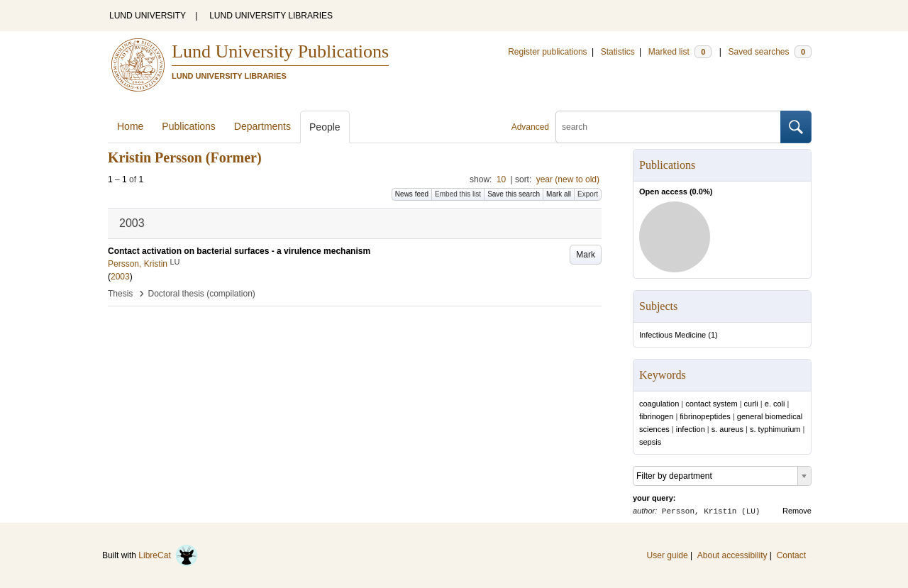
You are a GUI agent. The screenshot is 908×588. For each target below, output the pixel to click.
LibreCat (168, 555)
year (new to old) (568, 179)
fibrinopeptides (705, 416)
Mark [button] (586, 255)
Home (130, 126)
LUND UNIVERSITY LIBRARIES (271, 16)
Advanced (530, 127)
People (325, 127)
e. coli (775, 404)
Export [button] (588, 194)
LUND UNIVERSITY (148, 16)
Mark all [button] (559, 194)
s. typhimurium (775, 429)
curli (751, 404)
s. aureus (727, 429)
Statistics (618, 52)
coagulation (659, 404)
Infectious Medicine (672, 335)
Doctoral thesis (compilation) (201, 294)
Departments (262, 126)
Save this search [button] (514, 194)
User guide (668, 555)
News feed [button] (412, 194)
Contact (791, 555)
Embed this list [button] (458, 194)
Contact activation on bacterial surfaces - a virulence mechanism (239, 251)
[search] (668, 127)
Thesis (120, 294)
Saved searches (770, 52)
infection (691, 429)
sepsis (650, 442)
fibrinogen (656, 416)
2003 (120, 277)
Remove (797, 511)
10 (501, 179)
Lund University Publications (280, 51)
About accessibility (732, 555)
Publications (189, 126)
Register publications (547, 52)
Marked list (680, 52)
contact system (711, 404)
